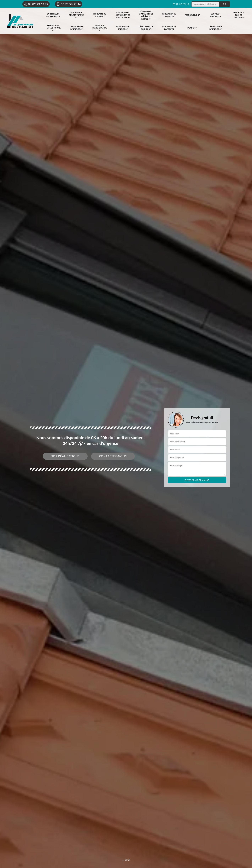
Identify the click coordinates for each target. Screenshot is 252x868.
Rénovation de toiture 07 (169, 15)
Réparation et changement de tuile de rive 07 (123, 15)
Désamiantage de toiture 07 (215, 28)
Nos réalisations (65, 456)
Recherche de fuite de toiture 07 (53, 28)
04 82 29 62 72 (36, 4)
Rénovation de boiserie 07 (169, 28)
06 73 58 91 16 (69, 4)
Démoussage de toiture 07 (146, 28)
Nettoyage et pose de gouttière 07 (239, 15)
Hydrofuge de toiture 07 (123, 28)
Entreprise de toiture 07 (100, 15)
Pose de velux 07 (192, 15)
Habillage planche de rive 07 (100, 28)
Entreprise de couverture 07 (53, 15)
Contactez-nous (113, 456)
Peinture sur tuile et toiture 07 (76, 15)
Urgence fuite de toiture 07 (77, 28)
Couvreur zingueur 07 (215, 15)
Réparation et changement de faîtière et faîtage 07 (146, 15)
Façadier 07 (192, 28)
